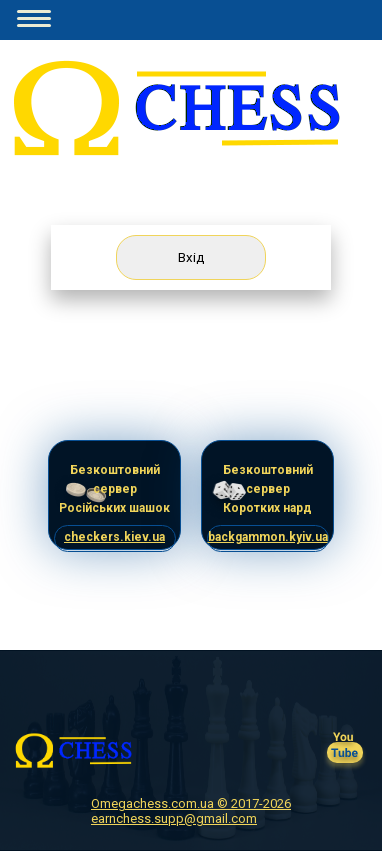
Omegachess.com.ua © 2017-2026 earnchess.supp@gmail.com (191, 811)
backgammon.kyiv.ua (268, 537)
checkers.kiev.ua (114, 537)
